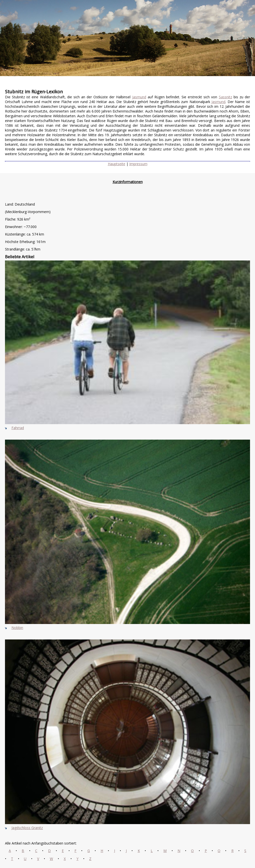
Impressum (138, 164)
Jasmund (139, 97)
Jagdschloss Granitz (27, 828)
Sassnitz (225, 97)
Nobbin (17, 628)
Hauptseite (117, 164)
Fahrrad (18, 428)
